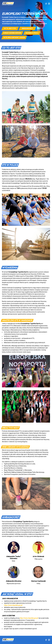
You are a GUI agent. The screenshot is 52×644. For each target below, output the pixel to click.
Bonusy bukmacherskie (12, 33)
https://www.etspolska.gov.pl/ (13, 605)
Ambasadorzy (27, 28)
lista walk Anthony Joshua (14, 37)
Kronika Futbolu (32, 33)
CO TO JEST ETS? (10, 28)
